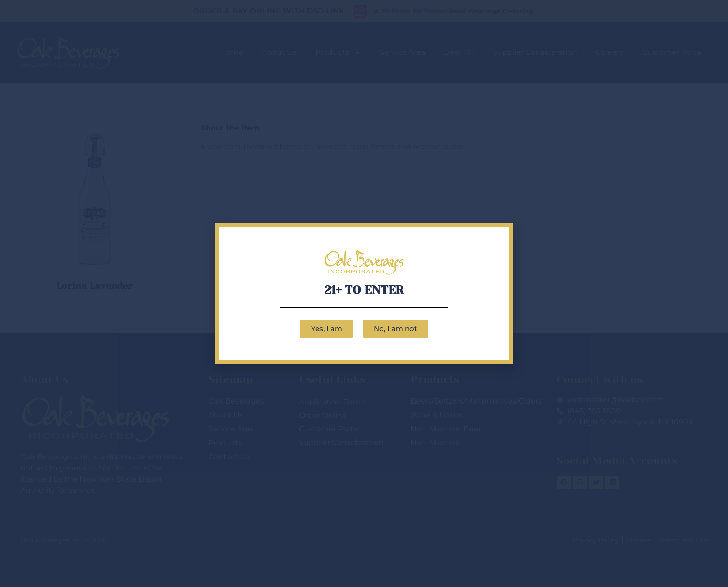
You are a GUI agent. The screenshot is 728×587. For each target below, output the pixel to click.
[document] (364, 293)
